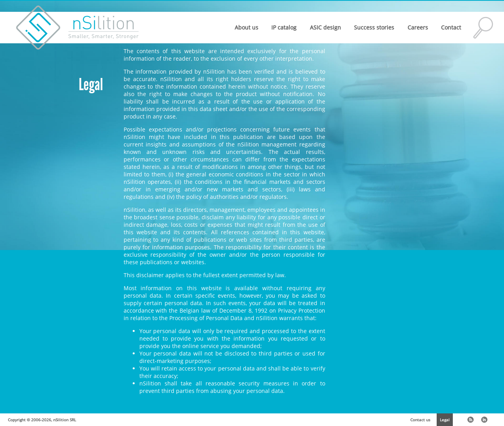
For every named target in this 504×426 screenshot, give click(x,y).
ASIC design (325, 27)
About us (246, 27)
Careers (418, 27)
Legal (445, 420)
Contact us (420, 420)
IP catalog (284, 27)
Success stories (374, 27)
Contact (451, 27)
